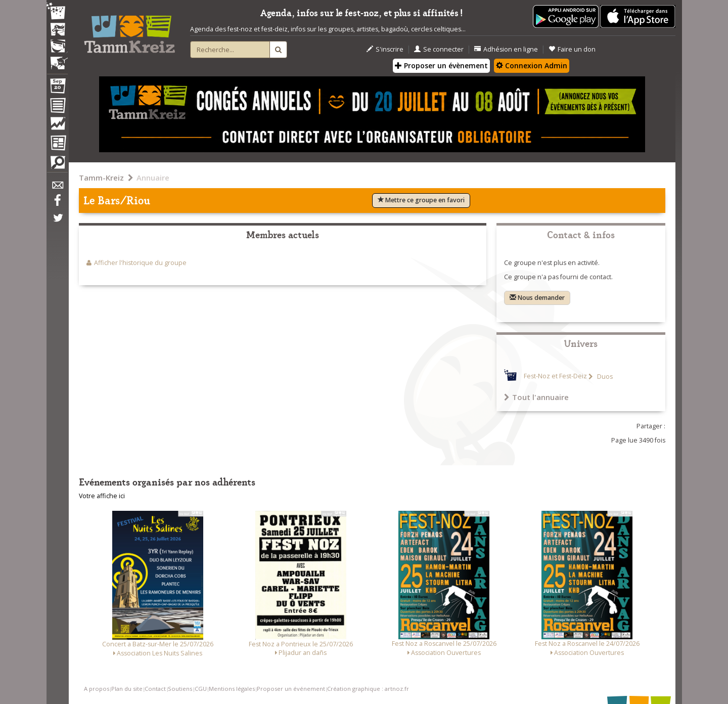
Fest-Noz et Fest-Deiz (555, 377)
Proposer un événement (291, 689)
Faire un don (572, 49)
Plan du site (127, 689)
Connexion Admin (532, 65)
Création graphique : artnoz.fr (368, 689)
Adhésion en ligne (506, 49)
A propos (97, 689)
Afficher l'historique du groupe (140, 263)
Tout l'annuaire (536, 397)
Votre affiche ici (102, 496)
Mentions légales (232, 689)
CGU (201, 689)
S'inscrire (385, 49)
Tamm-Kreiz (101, 178)
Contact (155, 689)
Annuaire (153, 178)
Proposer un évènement (441, 65)
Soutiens (180, 689)
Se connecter (439, 49)
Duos (604, 377)
